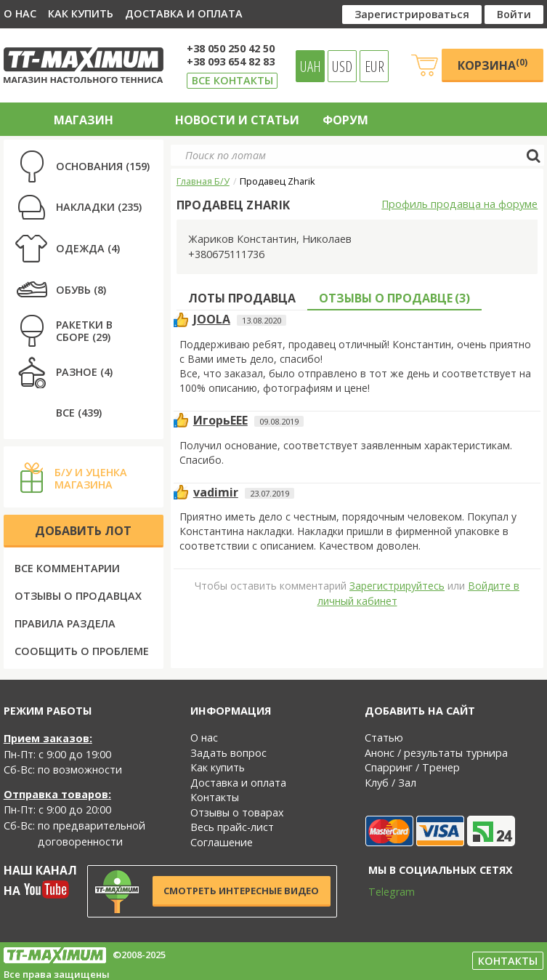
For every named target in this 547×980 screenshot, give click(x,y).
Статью (384, 738)
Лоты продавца (242, 298)
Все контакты (232, 80)
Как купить (81, 13)
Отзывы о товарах (237, 812)
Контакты (215, 797)
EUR (374, 66)
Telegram (382, 892)
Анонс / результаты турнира (436, 753)
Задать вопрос (228, 753)
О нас (20, 13)
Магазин (84, 120)
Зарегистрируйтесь (397, 586)
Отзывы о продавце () (394, 298)
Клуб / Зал (390, 783)
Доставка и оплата (184, 13)
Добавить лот (83, 531)
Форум (345, 120)
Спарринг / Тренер (412, 767)
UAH (311, 66)
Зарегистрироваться (412, 14)
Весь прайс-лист (232, 827)
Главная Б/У (203, 181)
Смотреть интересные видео (241, 891)
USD (342, 66)
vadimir (216, 492)
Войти (514, 14)
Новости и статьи (237, 120)
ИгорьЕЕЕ (220, 420)
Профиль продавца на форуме (459, 204)
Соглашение (222, 842)
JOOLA (212, 319)
